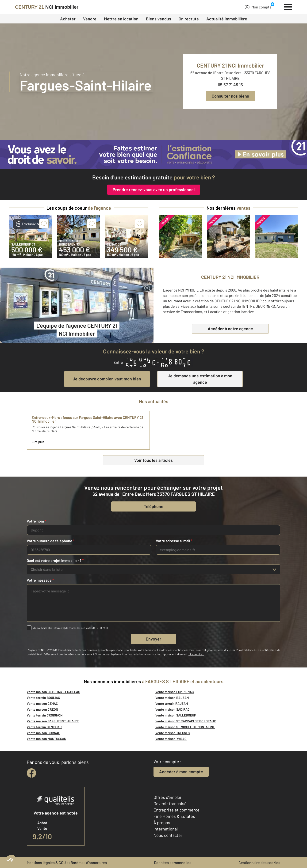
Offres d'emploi (167, 797)
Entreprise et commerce (177, 810)
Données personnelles (173, 862)
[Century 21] (47, 7)
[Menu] (288, 6)
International (166, 829)
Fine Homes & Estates (174, 816)
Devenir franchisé (170, 804)
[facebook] (31, 773)
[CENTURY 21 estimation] (153, 154)
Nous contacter (168, 835)
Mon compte (258, 7)
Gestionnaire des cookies (259, 862)
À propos (162, 823)
